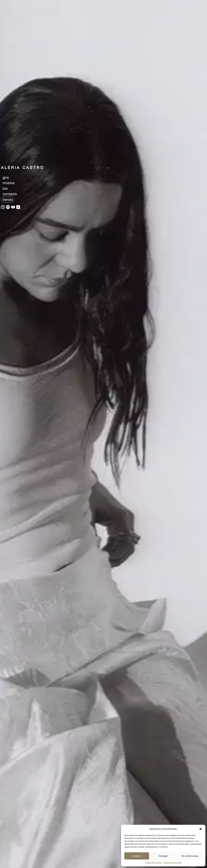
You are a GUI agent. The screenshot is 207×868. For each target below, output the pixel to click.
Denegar (163, 856)
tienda (8, 199)
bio (5, 188)
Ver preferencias (190, 856)
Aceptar (137, 856)
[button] (201, 829)
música (8, 183)
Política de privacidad (172, 863)
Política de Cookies (153, 863)
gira (6, 177)
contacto (10, 194)
